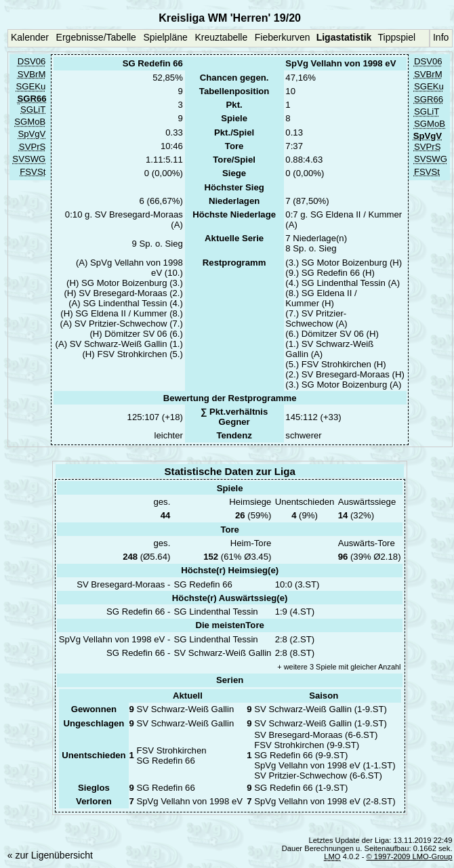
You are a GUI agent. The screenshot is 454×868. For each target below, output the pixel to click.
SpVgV (32, 135)
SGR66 (429, 99)
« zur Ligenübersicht (50, 855)
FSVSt (33, 172)
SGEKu (30, 87)
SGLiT (33, 109)
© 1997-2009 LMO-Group (410, 856)
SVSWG (29, 160)
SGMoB (30, 122)
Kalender (30, 37)
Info (441, 37)
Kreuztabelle (221, 37)
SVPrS (32, 147)
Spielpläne (165, 37)
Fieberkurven (283, 37)
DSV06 (32, 62)
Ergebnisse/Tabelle (96, 37)
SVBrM (32, 74)
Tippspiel (397, 37)
